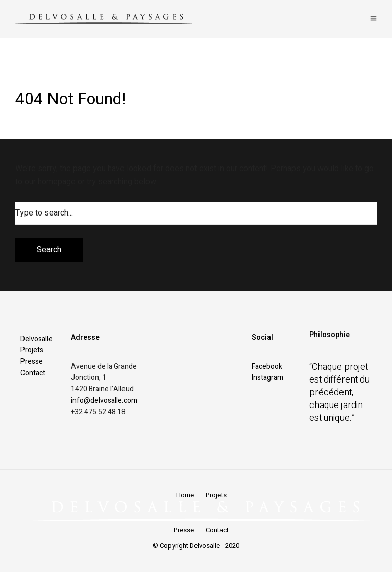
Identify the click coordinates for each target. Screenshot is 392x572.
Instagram (267, 378)
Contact (33, 373)
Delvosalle (36, 339)
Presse (32, 361)
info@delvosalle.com (104, 401)
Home (185, 495)
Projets (32, 350)
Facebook (267, 366)
